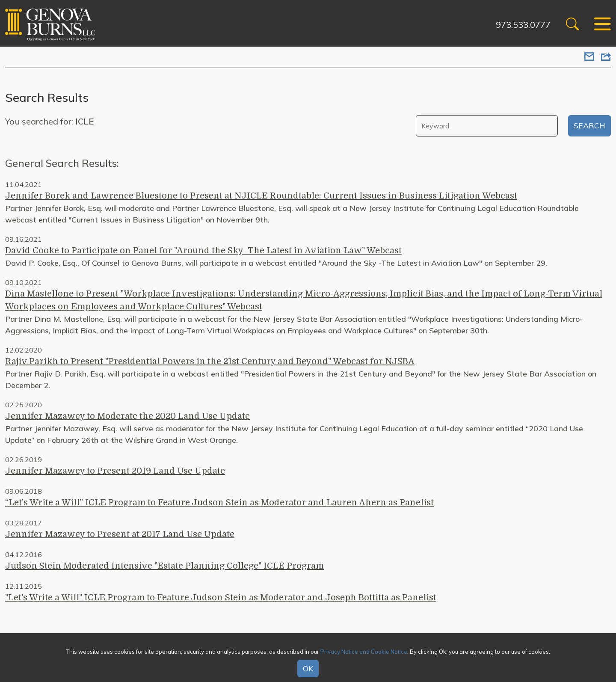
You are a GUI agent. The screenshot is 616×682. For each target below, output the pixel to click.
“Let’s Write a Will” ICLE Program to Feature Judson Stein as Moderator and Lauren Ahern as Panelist (219, 503)
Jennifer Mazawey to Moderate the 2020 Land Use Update (127, 416)
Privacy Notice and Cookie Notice (364, 652)
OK (308, 669)
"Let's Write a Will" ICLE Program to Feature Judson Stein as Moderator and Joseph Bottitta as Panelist (221, 597)
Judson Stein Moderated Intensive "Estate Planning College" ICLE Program (164, 566)
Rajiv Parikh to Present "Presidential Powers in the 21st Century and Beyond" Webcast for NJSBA (210, 361)
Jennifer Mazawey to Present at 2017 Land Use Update (120, 534)
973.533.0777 (523, 25)
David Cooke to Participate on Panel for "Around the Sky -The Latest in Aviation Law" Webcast (203, 251)
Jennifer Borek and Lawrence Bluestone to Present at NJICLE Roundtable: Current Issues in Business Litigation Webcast (261, 196)
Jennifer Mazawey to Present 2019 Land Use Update (115, 471)
